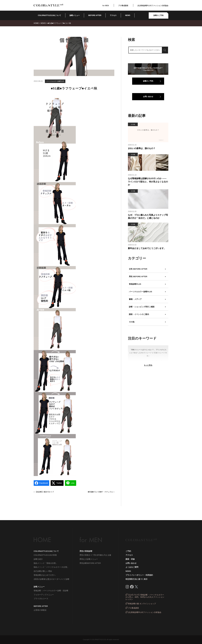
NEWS (128, 15)
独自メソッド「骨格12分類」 (46, 563)
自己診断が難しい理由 (43, 571)
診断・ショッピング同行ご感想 (148, 307)
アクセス (113, 15)
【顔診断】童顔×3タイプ (44, 492)
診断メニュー (75, 15)
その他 (148, 322)
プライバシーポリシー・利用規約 (139, 575)
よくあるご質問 (132, 567)
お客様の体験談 (40, 610)
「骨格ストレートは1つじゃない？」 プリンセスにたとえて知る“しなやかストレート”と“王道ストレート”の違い (148, 353)
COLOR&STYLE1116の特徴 (45, 555)
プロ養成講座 (123, 6)
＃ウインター (138, 361)
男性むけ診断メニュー (89, 559)
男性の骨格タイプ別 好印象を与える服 (95, 555)
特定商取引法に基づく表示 (136, 579)
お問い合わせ (148, 97)
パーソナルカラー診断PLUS (55, 81)
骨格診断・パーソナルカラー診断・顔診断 (51, 591)
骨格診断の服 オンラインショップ (141, 604)
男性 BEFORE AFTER (148, 277)
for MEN (106, 6)
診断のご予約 (159, 15)
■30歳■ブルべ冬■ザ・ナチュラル (100, 492)
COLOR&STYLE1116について (49, 15)
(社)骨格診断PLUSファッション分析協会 (153, 6)
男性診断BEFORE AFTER (90, 563)
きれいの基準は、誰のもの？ (142, 148)
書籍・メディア (148, 299)
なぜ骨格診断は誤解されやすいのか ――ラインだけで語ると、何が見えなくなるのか (148, 182)
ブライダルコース (41, 599)
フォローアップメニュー (44, 595)
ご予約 (128, 551)
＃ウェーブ (149, 361)
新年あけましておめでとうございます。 (147, 248)
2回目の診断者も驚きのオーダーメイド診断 (51, 579)
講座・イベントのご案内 (148, 314)
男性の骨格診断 (86, 551)
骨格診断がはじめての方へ (45, 575)
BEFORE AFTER (41, 606)
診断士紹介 (38, 559)
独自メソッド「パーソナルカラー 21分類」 (51, 567)
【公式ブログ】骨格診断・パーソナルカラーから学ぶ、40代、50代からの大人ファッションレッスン (145, 597)
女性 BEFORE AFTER (148, 269)
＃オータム (159, 361)
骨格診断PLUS (148, 284)
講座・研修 (130, 559)
